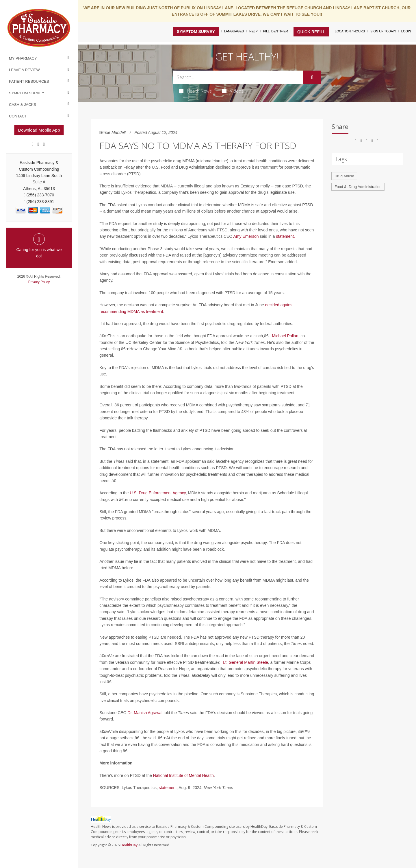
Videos (233, 91)
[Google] (38, 144)
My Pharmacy (23, 58)
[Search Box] (238, 77)
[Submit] (312, 78)
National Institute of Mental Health (183, 775)
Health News (195, 91)
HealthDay (129, 845)
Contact (18, 116)
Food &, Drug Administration (358, 187)
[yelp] (44, 144)
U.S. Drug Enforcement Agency (158, 493)
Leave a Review (24, 70)
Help (253, 31)
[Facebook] (33, 144)
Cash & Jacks (23, 105)
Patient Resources (29, 81)
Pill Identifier (276, 31)
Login (406, 31)
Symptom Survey (27, 93)
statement (168, 788)
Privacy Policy (39, 282)
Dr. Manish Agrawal (145, 713)
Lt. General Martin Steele (246, 662)
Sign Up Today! (383, 31)
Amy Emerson (246, 236)
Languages (234, 31)
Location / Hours (350, 31)
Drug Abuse (344, 176)
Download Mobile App (39, 130)
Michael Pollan (285, 336)
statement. (285, 236)
